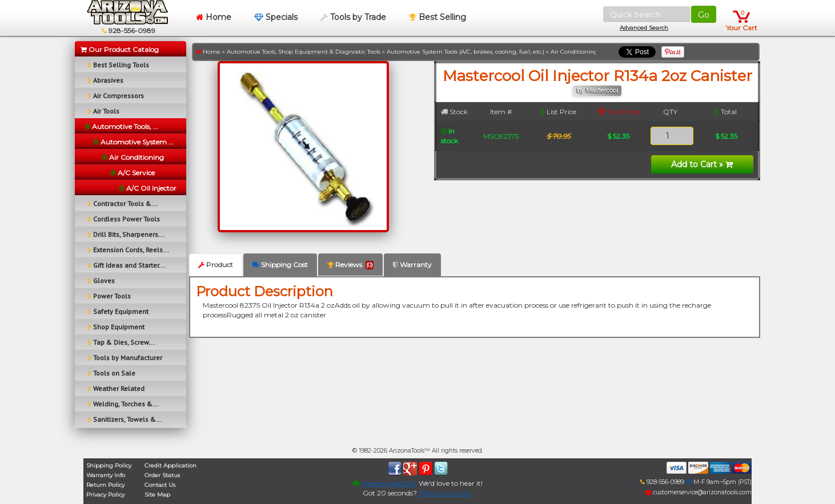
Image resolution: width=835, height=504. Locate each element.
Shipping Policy (109, 465)
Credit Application (170, 465)
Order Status (162, 475)
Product (216, 265)
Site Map (157, 495)
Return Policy (105, 485)
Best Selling (437, 17)
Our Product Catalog (120, 49)
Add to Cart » (702, 164)
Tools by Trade (353, 17)
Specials (276, 17)
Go (704, 15)
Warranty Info (106, 475)
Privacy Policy (105, 495)
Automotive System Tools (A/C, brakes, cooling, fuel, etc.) (465, 52)
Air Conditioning (574, 52)
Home (214, 17)
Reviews (350, 265)
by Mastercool (597, 90)
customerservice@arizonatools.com (698, 492)
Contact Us (160, 485)
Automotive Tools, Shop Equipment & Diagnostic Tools (304, 52)
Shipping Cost (280, 265)
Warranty (412, 265)
